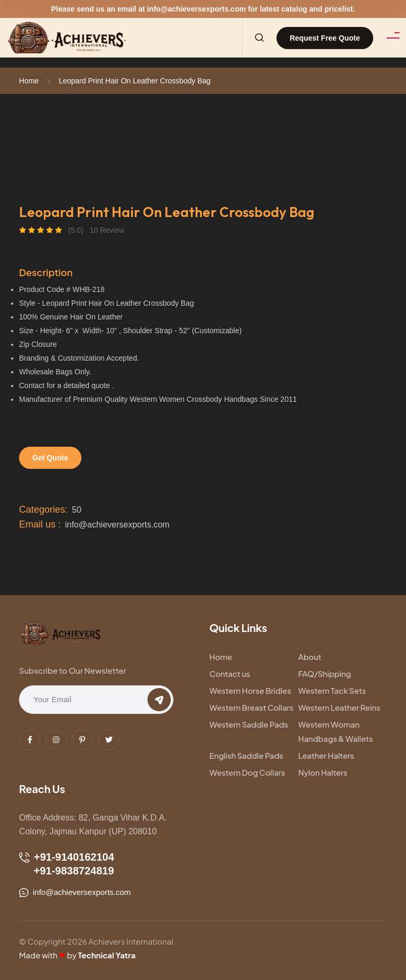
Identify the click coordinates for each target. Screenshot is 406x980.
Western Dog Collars (247, 772)
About (310, 657)
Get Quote (50, 458)
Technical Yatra (107, 955)
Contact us (230, 673)
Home (29, 81)
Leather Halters (326, 755)
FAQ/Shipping (325, 673)
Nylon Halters (323, 772)
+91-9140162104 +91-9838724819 (67, 864)
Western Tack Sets (332, 690)
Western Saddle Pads (249, 724)
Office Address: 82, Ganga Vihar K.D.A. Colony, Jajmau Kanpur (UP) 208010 (93, 824)
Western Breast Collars (251, 707)
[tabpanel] (203, 159)
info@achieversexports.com (196, 9)
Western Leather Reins (339, 707)
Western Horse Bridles (250, 690)
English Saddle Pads (246, 755)
